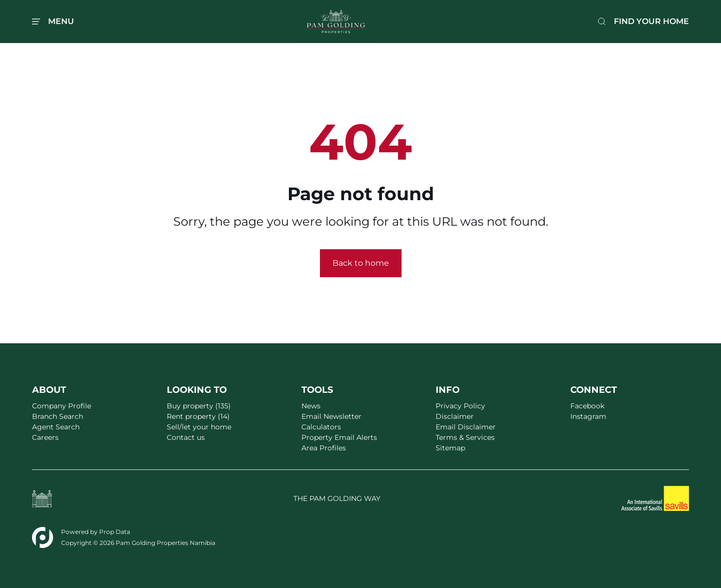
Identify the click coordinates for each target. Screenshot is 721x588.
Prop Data (115, 532)
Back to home (361, 263)
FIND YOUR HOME (651, 21)
